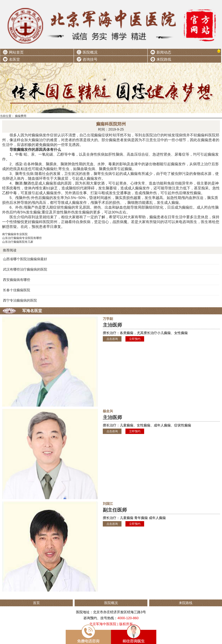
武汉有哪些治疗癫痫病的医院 (25, 269)
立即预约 (135, 339)
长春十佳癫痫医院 (17, 290)
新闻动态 (164, 52)
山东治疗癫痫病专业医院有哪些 (22, 238)
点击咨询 (112, 339)
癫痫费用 (21, 116)
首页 (36, 603)
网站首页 (16, 52)
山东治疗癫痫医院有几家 (18, 242)
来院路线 (164, 59)
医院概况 (90, 52)
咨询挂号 (90, 59)
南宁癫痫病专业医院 (15, 234)
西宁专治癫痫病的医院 (20, 300)
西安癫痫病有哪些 (17, 280)
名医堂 (14, 59)
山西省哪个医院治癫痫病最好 (25, 259)
